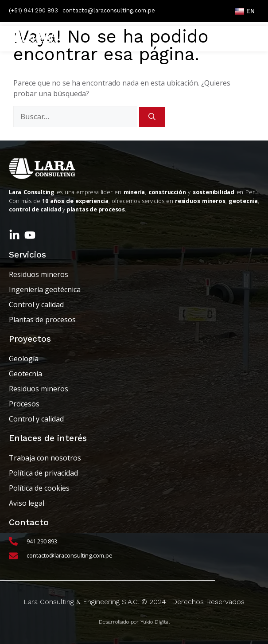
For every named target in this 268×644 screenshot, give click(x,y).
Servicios (27, 255)
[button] (243, 39)
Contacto (29, 522)
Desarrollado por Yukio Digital (134, 622)
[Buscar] (152, 117)
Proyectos (30, 339)
